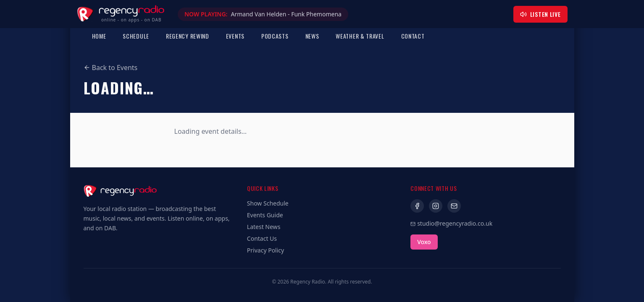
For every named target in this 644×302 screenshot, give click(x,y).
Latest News (264, 227)
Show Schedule (268, 203)
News (312, 36)
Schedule (136, 36)
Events (235, 36)
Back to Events (111, 68)
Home (99, 36)
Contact (413, 36)
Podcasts (275, 36)
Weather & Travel (360, 36)
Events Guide (265, 215)
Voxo (424, 242)
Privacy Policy (265, 250)
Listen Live (540, 14)
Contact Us (262, 238)
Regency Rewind (188, 36)
